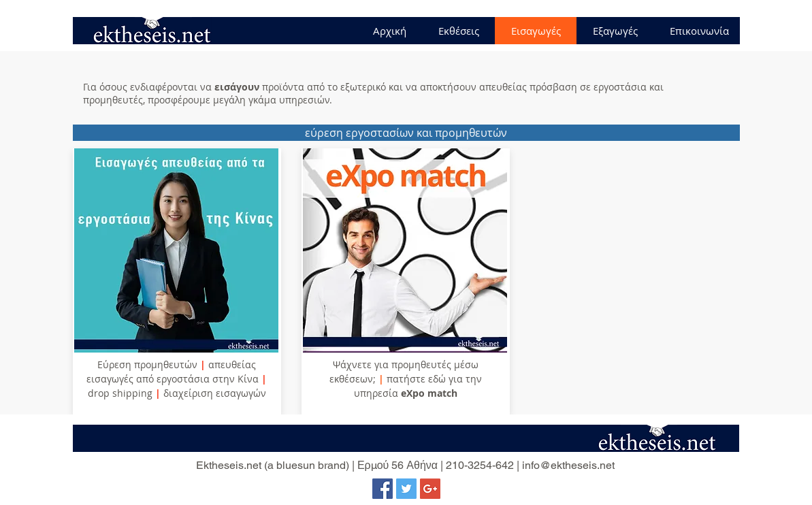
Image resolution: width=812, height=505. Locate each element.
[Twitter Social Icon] (406, 489)
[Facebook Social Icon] (383, 489)
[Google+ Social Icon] (430, 489)
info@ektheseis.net (568, 465)
